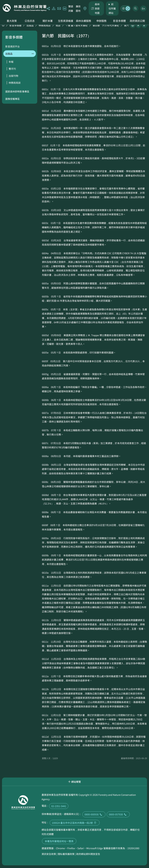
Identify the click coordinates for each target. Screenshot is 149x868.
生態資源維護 (66, 21)
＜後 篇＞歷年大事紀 (77, 25)
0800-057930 (118, 814)
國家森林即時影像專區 (17, 91)
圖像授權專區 (12, 99)
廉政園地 (78, 8)
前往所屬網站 (112, 8)
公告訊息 (30, 21)
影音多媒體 (119, 21)
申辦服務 (101, 21)
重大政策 (12, 21)
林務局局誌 (45, 25)
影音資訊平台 (12, 46)
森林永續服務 (83, 21)
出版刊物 (13, 76)
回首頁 (25, 8)
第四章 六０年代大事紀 (106, 25)
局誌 (58, 25)
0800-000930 (94, 814)
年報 (11, 62)
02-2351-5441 (59, 806)
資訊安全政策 (49, 854)
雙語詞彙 (71, 8)
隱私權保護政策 (66, 854)
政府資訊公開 (137, 21)
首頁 (3, 25)
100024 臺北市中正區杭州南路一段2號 (75, 823)
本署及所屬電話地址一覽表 (59, 841)
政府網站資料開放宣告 (88, 854)
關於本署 (48, 21)
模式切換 (126, 8)
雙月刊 (12, 69)
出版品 (30, 25)
